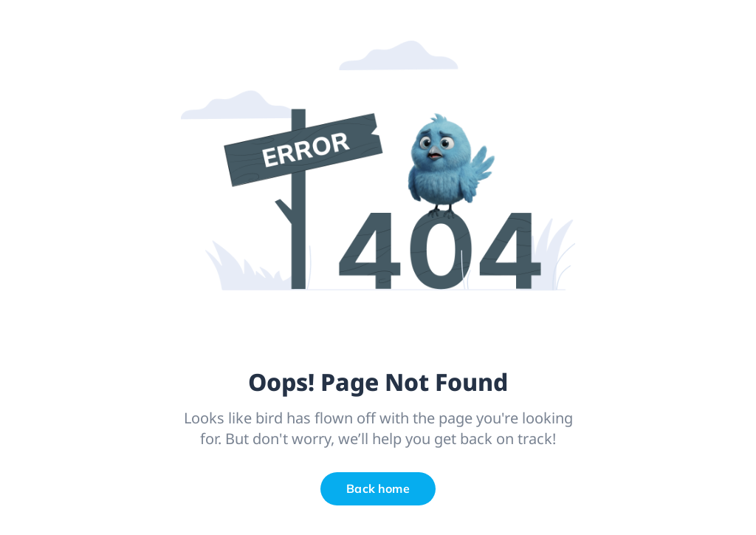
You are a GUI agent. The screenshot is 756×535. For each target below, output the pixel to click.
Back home (378, 488)
